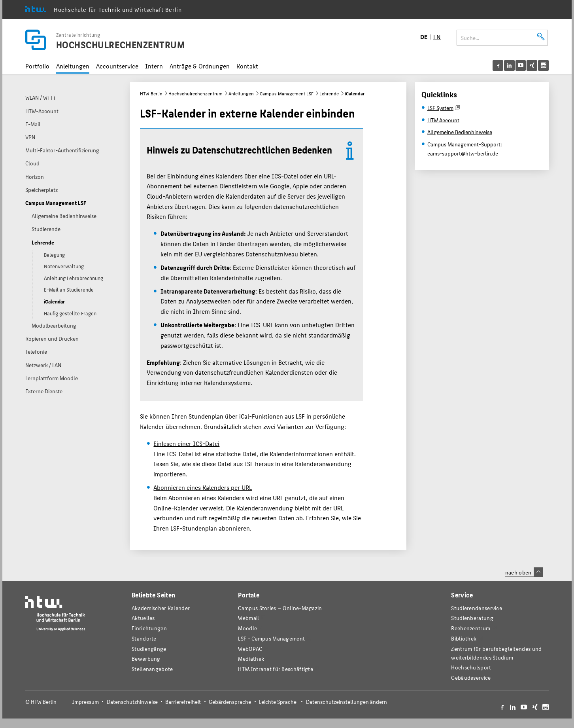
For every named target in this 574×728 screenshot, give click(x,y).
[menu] (521, 65)
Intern (154, 66)
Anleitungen (73, 66)
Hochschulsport (471, 667)
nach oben (524, 572)
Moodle (247, 628)
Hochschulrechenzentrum (195, 93)
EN (437, 37)
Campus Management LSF (287, 93)
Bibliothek (464, 638)
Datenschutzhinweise (132, 702)
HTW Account (443, 120)
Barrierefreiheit (183, 702)
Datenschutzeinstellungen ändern (346, 702)
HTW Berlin (151, 93)
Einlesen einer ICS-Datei (186, 443)
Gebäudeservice (471, 678)
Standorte (144, 638)
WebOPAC (250, 649)
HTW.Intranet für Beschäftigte (276, 669)
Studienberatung (472, 618)
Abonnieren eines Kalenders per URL (203, 487)
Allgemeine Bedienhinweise (460, 132)
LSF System (440, 108)
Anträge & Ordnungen (200, 66)
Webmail (248, 618)
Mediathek (251, 659)
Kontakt (247, 66)
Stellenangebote (152, 669)
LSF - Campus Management (271, 638)
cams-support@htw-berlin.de (463, 153)
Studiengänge (149, 649)
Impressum (85, 702)
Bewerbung (146, 659)
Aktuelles (143, 618)
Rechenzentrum (471, 628)
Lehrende (329, 93)
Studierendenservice (477, 608)
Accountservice (117, 66)
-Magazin (280, 608)
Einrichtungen (149, 628)
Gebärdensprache (230, 702)
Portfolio (37, 66)
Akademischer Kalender (161, 608)
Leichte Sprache (278, 702)
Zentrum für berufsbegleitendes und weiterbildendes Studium (496, 653)
